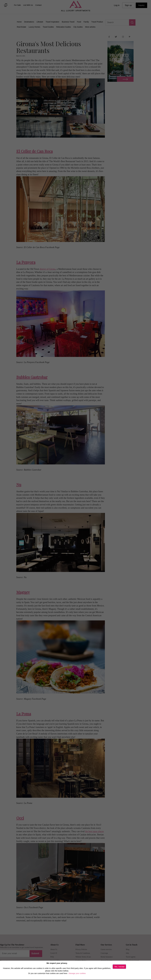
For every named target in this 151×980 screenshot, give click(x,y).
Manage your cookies (77, 973)
